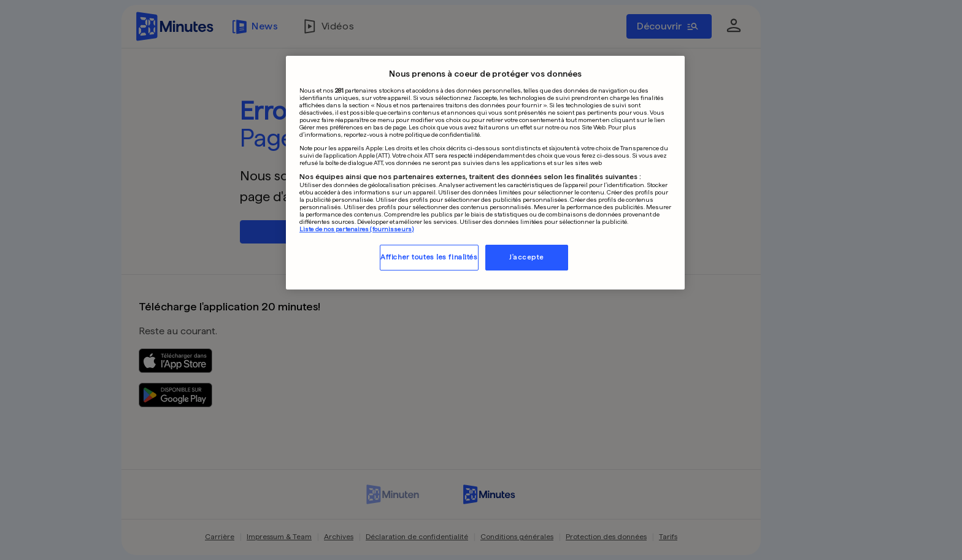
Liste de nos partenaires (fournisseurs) (356, 229)
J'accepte (527, 257)
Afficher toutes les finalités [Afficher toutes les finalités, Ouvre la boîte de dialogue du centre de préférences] (429, 257)
